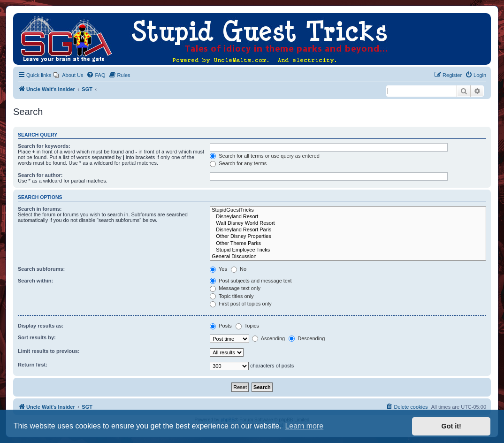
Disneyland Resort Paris (348, 230)
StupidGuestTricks (348, 210)
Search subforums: (41, 269)
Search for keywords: (44, 146)
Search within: (35, 281)
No (239, 269)
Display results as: (41, 326)
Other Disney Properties (348, 237)
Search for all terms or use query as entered (265, 156)
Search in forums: (40, 209)
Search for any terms (238, 163)
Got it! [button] (451, 426)
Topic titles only (232, 296)
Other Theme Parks (348, 244)
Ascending (268, 338)
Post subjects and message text (251, 281)
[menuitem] (68, 75)
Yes (218, 269)
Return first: (33, 365)
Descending (307, 338)
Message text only (235, 288)
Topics (247, 326)
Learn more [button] (304, 426)
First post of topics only (241, 304)
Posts (221, 326)
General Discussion (348, 257)
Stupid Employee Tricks (348, 250)
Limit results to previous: (49, 351)
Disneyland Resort (348, 217)
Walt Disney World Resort (348, 223)
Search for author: (40, 175)
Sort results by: (37, 337)
